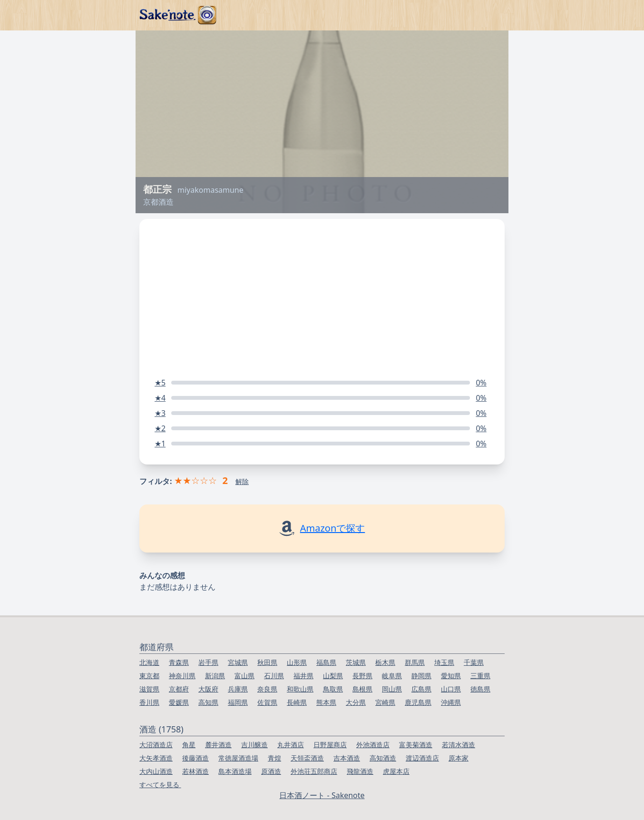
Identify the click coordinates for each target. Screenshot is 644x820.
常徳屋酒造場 (238, 758)
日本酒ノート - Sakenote (322, 795)
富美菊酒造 (416, 745)
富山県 (244, 676)
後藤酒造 (195, 758)
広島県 (421, 689)
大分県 (356, 702)
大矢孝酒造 (156, 758)
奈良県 (267, 689)
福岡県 (238, 702)
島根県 (362, 689)
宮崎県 (385, 702)
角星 (189, 745)
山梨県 (333, 676)
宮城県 (238, 662)
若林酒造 (195, 771)
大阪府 (208, 689)
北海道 (149, 662)
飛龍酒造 (360, 771)
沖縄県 (451, 702)
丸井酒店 (291, 745)
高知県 (208, 702)
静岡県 (421, 676)
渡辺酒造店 (422, 758)
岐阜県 (392, 676)
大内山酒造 (156, 771)
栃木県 (385, 662)
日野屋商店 (330, 745)
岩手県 (208, 662)
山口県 (451, 689)
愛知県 (451, 676)
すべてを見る (160, 785)
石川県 (274, 676)
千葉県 (474, 662)
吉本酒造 (347, 758)
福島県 (326, 662)
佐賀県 (267, 702)
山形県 (297, 662)
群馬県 (415, 662)
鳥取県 (333, 689)
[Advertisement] (322, 290)
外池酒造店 (373, 745)
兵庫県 (238, 689)
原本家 (459, 758)
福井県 (303, 676)
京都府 (179, 689)
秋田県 (267, 662)
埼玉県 (444, 662)
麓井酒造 (218, 745)
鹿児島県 (418, 702)
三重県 (480, 676)
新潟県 (215, 676)
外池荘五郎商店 (314, 771)
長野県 (362, 676)
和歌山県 (300, 689)
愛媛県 (179, 702)
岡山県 (392, 689)
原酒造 (271, 771)
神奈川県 (182, 676)
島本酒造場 (235, 771)
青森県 (179, 662)
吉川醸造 (254, 745)
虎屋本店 (396, 771)
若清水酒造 (459, 745)
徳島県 (480, 689)
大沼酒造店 (156, 745)
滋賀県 (149, 689)
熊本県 (326, 702)
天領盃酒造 (307, 758)
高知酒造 (383, 758)
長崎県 (297, 702)
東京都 (149, 676)
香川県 (149, 702)
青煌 (274, 758)
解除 (242, 481)
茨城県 (356, 662)
